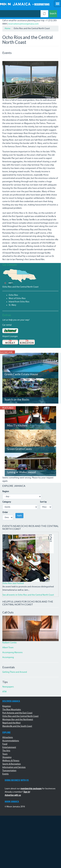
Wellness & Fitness (11, 761)
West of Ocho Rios (17, 298)
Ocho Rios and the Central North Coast (20, 287)
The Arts (6, 751)
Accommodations (11, 741)
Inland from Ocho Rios (19, 302)
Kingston (7, 706)
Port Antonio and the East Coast (17, 713)
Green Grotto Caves (19, 449)
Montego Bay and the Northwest (18, 720)
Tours (5, 754)
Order (5, 512)
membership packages (31, 789)
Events (6, 774)
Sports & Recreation (12, 764)
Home (8, 29)
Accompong (8, 657)
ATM (4, 692)
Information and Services (14, 767)
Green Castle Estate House (21, 374)
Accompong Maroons (12, 653)
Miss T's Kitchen (17, 425)
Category (7, 502)
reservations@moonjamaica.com (23, 24)
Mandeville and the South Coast (17, 726)
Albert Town (8, 648)
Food (5, 744)
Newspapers (8, 687)
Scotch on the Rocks (17, 400)
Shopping (7, 757)
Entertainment (9, 747)
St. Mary (12, 305)
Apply (19, 516)
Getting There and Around (15, 672)
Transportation (9, 771)
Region (6, 492)
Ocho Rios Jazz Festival (13, 583)
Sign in (27, 792)
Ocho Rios (13, 295)
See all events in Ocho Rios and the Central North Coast (28, 595)
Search (53, 14)
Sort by (43, 502)
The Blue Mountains (12, 710)
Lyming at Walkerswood (21, 472)
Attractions (8, 737)
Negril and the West (11, 723)
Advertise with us (13, 795)
